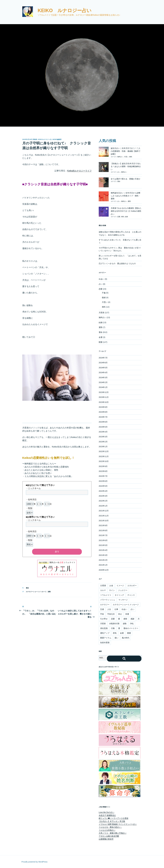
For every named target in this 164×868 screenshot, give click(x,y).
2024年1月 (103, 387)
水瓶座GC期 (114, 624)
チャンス (131, 595)
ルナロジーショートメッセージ (36, 592)
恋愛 (119, 217)
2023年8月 (103, 412)
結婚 (126, 217)
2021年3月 (103, 555)
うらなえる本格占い (107, 830)
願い (117, 638)
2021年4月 (103, 550)
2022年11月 (104, 456)
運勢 (129, 201)
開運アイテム (106, 638)
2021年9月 (103, 525)
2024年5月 (103, 368)
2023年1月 (103, 447)
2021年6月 (103, 540)
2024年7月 (103, 358)
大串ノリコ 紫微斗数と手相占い (113, 833)
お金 (111, 586)
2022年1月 (103, 506)
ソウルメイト (106, 595)
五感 (102, 609)
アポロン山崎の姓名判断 (109, 836)
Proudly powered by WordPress (35, 862)
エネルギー (132, 586)
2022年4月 (103, 491)
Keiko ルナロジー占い (65, 10)
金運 (101, 337)
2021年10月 (104, 521)
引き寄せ (104, 619)
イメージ (120, 586)
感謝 (132, 619)
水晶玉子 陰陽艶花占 (107, 815)
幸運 (127, 614)
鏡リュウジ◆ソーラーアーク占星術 (114, 818)
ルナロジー (105, 605)
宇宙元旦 (111, 614)
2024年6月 (103, 363)
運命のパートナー (131, 628)
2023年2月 (103, 442)
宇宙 (102, 614)
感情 (125, 619)
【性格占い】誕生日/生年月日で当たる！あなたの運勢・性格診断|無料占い (126, 167)
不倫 (104, 293)
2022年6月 (103, 481)
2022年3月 (103, 496)
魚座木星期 (105, 643)
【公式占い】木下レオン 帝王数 (112, 821)
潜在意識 (104, 628)
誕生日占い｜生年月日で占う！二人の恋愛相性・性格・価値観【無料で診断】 (126, 151)
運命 (27, 588)
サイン (112, 590)
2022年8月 (103, 471)
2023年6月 (103, 422)
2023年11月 (104, 397)
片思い (126, 157)
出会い (101, 279)
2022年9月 (103, 466)
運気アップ (105, 633)
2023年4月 (103, 432)
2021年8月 (103, 530)
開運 (101, 342)
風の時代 (126, 638)
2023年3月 (103, 437)
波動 (49, 592)
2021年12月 (104, 511)
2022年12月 (104, 451)
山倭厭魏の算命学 (106, 839)
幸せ (120, 614)
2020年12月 (104, 570)
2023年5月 (103, 427)
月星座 (101, 313)
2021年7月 (103, 535)
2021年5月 (103, 545)
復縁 (104, 298)
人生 (109, 609)
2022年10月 (104, 461)
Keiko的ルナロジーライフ (79, 171)
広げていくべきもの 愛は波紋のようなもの (117, 263)
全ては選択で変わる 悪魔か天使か (126, 179)
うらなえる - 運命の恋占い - (110, 827)
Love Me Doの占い (106, 812)
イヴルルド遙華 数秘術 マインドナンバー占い (118, 824)
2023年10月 (104, 402)
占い (119, 172)
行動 (113, 628)
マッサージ (123, 600)
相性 (131, 157)
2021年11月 (104, 516)
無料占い (120, 157)
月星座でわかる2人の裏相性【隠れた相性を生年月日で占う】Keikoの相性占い (126, 211)
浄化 (132, 624)
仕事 (116, 609)
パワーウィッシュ (108, 600)
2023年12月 (104, 392)
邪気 (115, 633)
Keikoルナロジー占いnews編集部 (50, 139)
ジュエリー (123, 590)
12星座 (103, 586)
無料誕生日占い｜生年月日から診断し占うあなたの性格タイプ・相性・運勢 (126, 196)
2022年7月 (103, 476)
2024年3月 (103, 378)
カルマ (103, 590)
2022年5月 (103, 486)
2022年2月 (103, 501)
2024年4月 (103, 372)
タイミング (119, 595)
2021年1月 (103, 565)
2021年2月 (103, 560)
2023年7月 (103, 417)
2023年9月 (103, 407)
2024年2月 (103, 382)
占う (57, 552)
